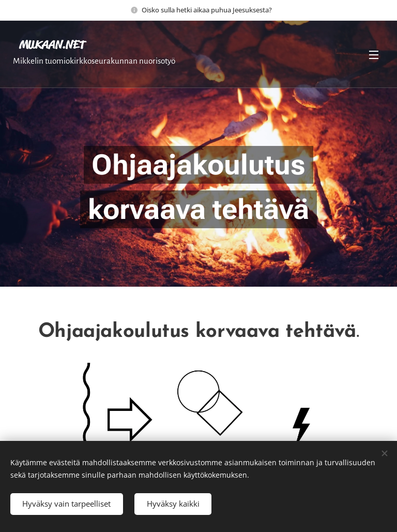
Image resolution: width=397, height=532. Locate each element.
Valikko (374, 55)
